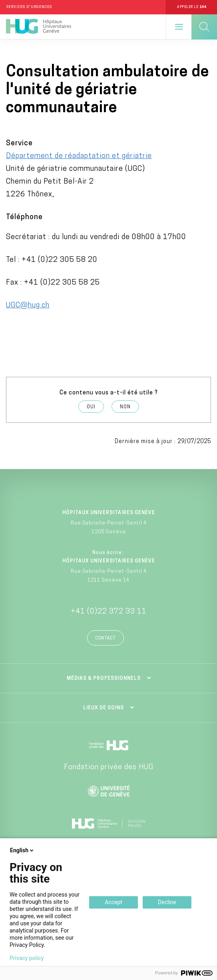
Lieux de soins (104, 708)
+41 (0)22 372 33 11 (109, 612)
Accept (113, 902)
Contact (106, 638)
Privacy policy (27, 958)
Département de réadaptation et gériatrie (79, 156)
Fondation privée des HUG (109, 767)
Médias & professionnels (104, 679)
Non (125, 407)
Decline (167, 902)
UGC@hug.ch (28, 306)
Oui (91, 407)
